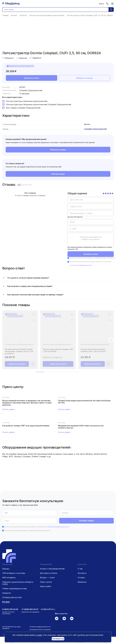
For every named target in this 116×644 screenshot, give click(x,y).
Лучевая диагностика (12, 597)
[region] (91, 221)
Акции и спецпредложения (52, 569)
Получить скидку (58, 150)
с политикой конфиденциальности (81, 265)
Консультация (58, 174)
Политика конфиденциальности (40, 627)
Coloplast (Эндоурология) (31, 90)
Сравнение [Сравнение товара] (22, 58)
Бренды (6, 569)
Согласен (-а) (58, 639)
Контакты (82, 573)
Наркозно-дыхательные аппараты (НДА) (18, 583)
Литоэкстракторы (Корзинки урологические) (23, 344)
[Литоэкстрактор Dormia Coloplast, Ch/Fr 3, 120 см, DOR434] (58, 329)
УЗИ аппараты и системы (14, 573)
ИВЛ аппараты (9, 578)
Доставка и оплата (49, 573)
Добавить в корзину (84, 78)
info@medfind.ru (48, 609)
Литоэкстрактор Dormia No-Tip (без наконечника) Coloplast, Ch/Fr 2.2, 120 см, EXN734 (19, 351)
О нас (80, 569)
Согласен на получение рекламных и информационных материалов (92, 258)
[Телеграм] (57, 618)
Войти (101, 4)
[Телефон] (107, 4)
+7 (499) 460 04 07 (30, 609)
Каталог (6, 602)
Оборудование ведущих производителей (36, 447)
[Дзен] (64, 618)
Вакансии (82, 582)
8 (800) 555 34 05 (10, 609)
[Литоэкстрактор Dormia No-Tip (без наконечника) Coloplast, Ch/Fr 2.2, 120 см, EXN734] (20, 329)
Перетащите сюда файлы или (91, 238)
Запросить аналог (32, 78)
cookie (39, 635)
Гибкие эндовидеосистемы (15, 589)
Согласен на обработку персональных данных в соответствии (37, 527)
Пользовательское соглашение (40, 630)
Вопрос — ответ (47, 578)
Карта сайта (45, 586)
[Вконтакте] (72, 618)
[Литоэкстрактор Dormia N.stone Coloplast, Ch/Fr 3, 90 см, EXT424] (96, 329)
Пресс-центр (46, 582)
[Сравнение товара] (34, 320)
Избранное (8, 58)
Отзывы (81, 578)
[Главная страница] (11, 4)
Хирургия (6, 593)
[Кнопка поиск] (111, 10)
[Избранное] (34, 315)
